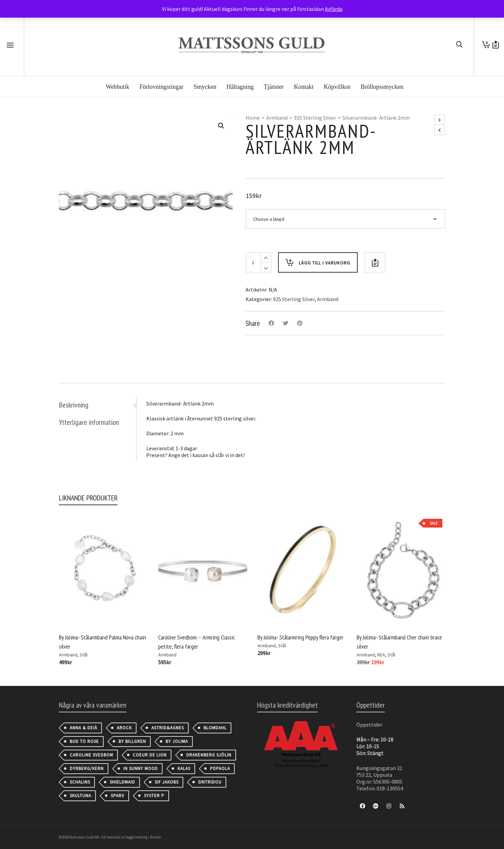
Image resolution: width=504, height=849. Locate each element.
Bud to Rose (84, 741)
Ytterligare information (89, 422)
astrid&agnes (168, 728)
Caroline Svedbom (91, 755)
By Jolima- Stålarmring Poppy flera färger (300, 637)
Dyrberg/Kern (87, 768)
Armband (277, 118)
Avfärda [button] (334, 9)
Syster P (154, 796)
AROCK (124, 728)
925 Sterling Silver (315, 118)
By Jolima (177, 741)
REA (381, 655)
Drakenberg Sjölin (209, 755)
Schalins (80, 782)
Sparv (118, 796)
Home (253, 118)
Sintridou (210, 782)
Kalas (184, 768)
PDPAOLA (220, 768)
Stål (83, 655)
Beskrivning (74, 405)
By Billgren (132, 741)
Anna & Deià (83, 728)
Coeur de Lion (150, 755)
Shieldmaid (122, 782)
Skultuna (80, 796)
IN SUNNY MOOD (141, 768)
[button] (221, 126)
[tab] (98, 405)
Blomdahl (215, 728)
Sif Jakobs (167, 782)
